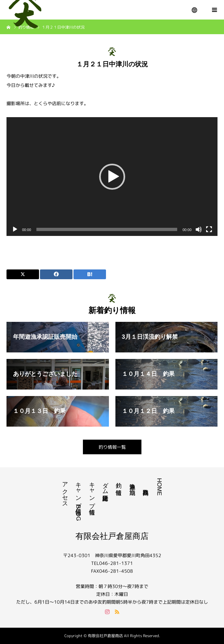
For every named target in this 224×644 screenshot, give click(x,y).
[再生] (15, 229)
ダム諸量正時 (105, 485)
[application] (112, 177)
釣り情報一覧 (112, 447)
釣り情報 (119, 482)
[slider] (107, 229)
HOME (159, 487)
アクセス (65, 491)
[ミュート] (199, 229)
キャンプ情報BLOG (78, 500)
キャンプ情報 (92, 491)
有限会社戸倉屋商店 (112, 536)
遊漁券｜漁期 (132, 482)
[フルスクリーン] (209, 229)
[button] (112, 177)
